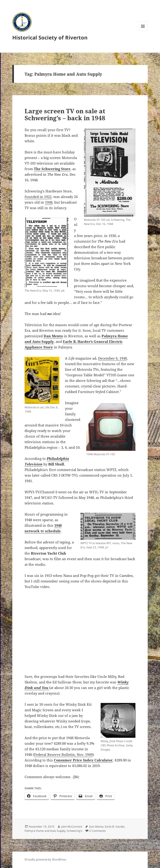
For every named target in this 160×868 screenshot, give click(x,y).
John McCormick (72, 827)
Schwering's (75, 831)
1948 (49, 202)
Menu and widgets (143, 31)
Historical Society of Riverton (50, 37)
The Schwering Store (52, 169)
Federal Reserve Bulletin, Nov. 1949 (63, 754)
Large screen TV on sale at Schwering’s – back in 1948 (65, 114)
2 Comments (98, 831)
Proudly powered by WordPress (45, 860)
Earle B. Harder (115, 827)
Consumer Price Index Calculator (83, 760)
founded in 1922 (38, 197)
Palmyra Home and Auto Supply (45, 831)
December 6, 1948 (112, 358)
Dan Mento (96, 827)
